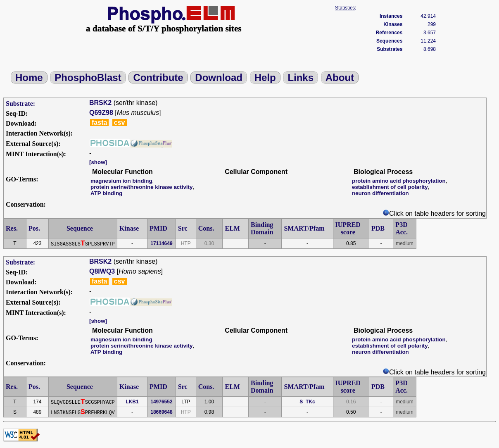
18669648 (161, 412)
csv (120, 123)
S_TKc (307, 402)
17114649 (161, 243)
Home (29, 77)
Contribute (158, 77)
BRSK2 (100, 103)
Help (265, 77)
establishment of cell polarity (390, 187)
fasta (99, 123)
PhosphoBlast (88, 77)
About (340, 77)
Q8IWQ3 (102, 271)
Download (219, 77)
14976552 (161, 402)
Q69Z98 (101, 113)
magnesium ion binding (121, 181)
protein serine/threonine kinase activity (141, 187)
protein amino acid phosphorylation (399, 181)
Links (301, 77)
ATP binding (106, 193)
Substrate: (20, 104)
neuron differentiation (380, 193)
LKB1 (132, 402)
